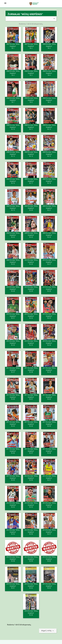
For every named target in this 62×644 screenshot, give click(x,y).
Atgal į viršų (48, 631)
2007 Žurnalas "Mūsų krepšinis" (13, 46)
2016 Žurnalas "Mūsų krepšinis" (31, 613)
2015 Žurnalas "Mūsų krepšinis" (13, 586)
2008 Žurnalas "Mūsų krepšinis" (49, 46)
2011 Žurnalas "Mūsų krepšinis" (13, 370)
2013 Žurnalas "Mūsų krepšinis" (49, 532)
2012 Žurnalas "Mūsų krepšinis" (31, 478)
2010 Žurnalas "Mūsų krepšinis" (31, 262)
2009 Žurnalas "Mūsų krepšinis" (31, 154)
